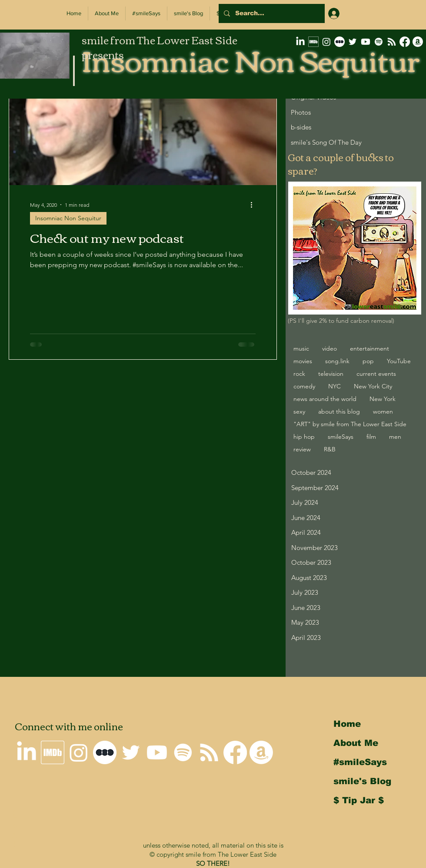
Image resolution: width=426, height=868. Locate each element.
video (329, 348)
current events (376, 374)
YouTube (399, 361)
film (371, 437)
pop (368, 361)
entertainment (369, 348)
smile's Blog (362, 781)
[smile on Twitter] (353, 42)
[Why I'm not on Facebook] (405, 42)
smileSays (341, 437)
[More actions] (254, 205)
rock (299, 374)
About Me (356, 743)
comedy (304, 386)
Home (347, 724)
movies (303, 361)
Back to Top (14, 830)
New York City (373, 386)
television (331, 374)
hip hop (304, 437)
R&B (330, 449)
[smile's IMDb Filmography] (313, 42)
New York (383, 399)
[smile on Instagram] (326, 42)
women (383, 411)
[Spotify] (379, 42)
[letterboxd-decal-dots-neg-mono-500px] (339, 42)
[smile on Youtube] (366, 42)
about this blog (339, 411)
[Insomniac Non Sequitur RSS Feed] (392, 42)
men (395, 437)
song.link (337, 361)
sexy (299, 411)
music (301, 348)
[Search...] (271, 13)
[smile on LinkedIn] (300, 42)
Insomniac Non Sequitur (68, 218)
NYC (334, 386)
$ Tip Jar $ (359, 800)
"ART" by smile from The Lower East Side (350, 424)
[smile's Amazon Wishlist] (418, 42)
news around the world (325, 399)
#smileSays (360, 762)
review (302, 449)
